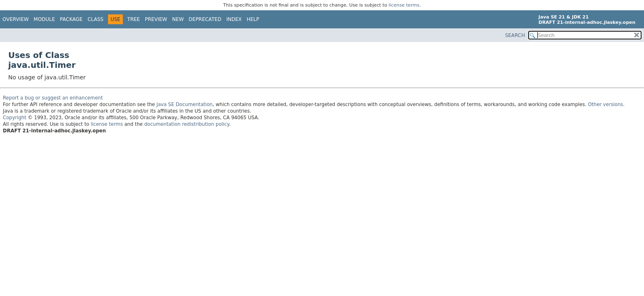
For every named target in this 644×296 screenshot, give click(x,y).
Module (44, 19)
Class (95, 19)
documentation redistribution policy (186, 124)
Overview (16, 19)
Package (71, 19)
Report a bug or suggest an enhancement (53, 98)
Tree (134, 19)
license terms (404, 5)
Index (234, 19)
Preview (156, 19)
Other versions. (606, 104)
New (178, 19)
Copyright (15, 118)
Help (253, 19)
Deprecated (205, 19)
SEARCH (515, 35)
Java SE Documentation (185, 104)
